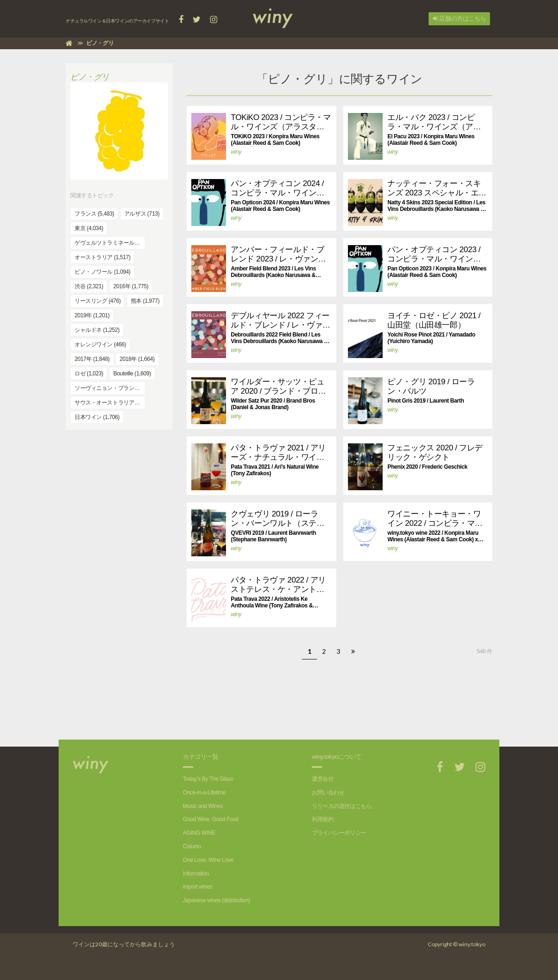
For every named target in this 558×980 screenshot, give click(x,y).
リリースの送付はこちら (342, 806)
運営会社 (323, 779)
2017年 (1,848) (92, 359)
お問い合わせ (328, 793)
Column (192, 846)
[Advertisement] (336, 707)
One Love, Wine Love (208, 860)
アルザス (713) (142, 214)
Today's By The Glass (208, 779)
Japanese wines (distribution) (216, 900)
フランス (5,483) (94, 214)
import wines (197, 887)
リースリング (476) (98, 301)
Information (196, 874)
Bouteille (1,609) (132, 374)
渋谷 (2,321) (89, 286)
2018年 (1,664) (137, 359)
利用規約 (323, 819)
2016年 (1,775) (131, 286)
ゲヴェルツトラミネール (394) (110, 243)
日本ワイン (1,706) (97, 417)
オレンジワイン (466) (100, 344)
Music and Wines (203, 806)
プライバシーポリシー (339, 833)
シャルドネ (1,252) (97, 330)
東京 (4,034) (89, 228)
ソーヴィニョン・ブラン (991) (110, 388)
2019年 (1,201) (92, 315)
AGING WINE (199, 833)
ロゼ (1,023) (89, 374)
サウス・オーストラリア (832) (110, 403)
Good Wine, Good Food (211, 819)
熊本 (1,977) (145, 301)
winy (236, 152)
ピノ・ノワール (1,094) (102, 272)
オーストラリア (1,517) (102, 257)
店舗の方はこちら (460, 19)
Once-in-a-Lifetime (204, 793)
